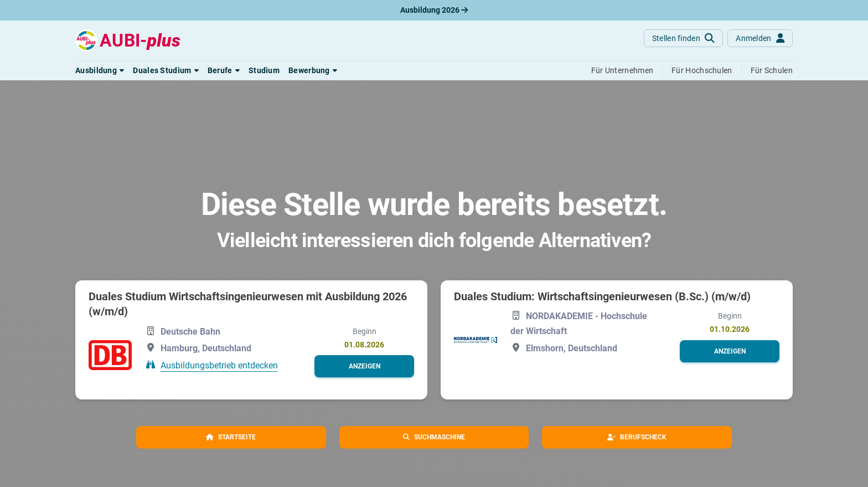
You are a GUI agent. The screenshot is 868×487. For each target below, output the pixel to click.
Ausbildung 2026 (434, 10)
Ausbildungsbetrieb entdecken (219, 365)
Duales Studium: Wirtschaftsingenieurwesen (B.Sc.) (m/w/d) (602, 296)
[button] (100, 70)
